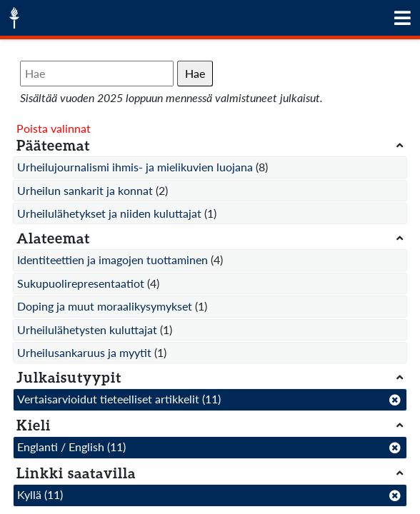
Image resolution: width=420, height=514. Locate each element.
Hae (195, 73)
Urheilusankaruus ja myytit (84, 352)
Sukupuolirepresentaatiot (81, 283)
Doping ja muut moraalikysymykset (105, 306)
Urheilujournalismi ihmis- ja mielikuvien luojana (135, 167)
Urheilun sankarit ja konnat (85, 190)
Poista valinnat (54, 128)
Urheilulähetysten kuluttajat (87, 329)
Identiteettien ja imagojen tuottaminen (112, 259)
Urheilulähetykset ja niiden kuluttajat (109, 213)
